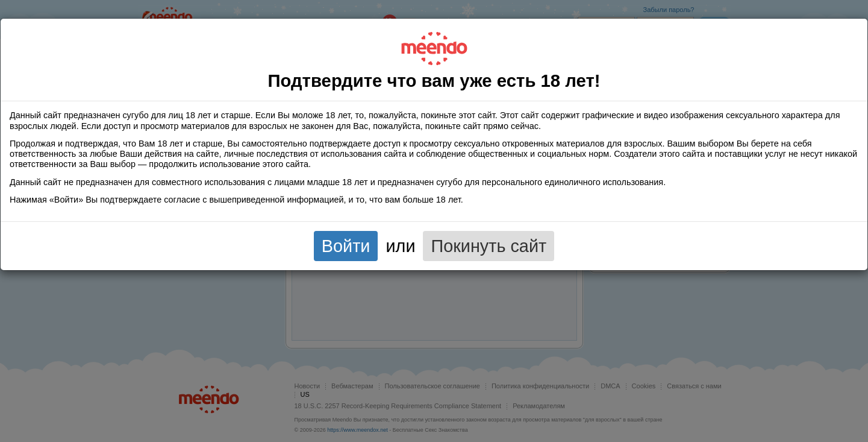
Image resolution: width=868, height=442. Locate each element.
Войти (346, 246)
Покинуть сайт (489, 246)
